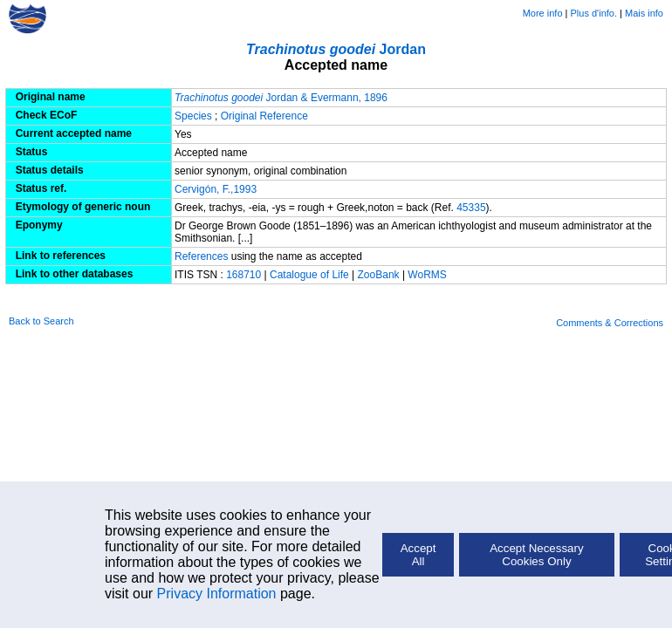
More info (543, 13)
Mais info (644, 13)
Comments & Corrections (610, 323)
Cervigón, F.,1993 (216, 189)
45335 (471, 208)
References (201, 256)
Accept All (418, 555)
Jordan (336, 49)
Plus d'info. (594, 13)
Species (193, 116)
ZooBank (380, 275)
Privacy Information (217, 594)
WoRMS (427, 275)
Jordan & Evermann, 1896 (281, 98)
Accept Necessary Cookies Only (536, 555)
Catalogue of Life (311, 275)
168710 (243, 275)
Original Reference (264, 116)
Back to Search (41, 321)
